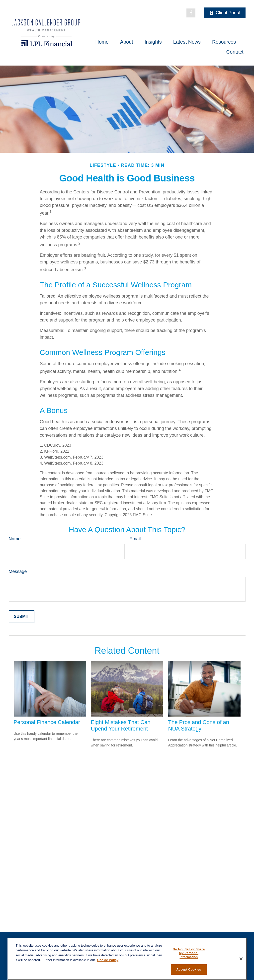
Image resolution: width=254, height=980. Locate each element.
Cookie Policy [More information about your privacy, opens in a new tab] (108, 960)
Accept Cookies (189, 969)
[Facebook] (191, 13)
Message (18, 572)
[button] (102, 42)
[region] (127, 959)
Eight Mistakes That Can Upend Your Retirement (121, 725)
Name (15, 539)
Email (135, 539)
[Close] (241, 959)
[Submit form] (22, 617)
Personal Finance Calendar (47, 722)
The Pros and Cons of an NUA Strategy (199, 725)
